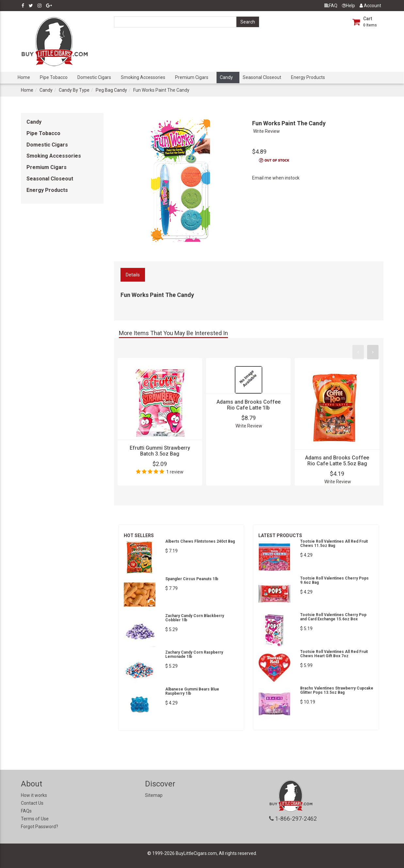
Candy (226, 77)
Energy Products (308, 77)
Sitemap (154, 795)
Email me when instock (276, 178)
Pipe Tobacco (54, 77)
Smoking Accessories (143, 77)
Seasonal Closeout (262, 77)
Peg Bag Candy (111, 90)
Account (370, 6)
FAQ (331, 6)
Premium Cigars (192, 77)
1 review (175, 472)
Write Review (267, 131)
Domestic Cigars (94, 77)
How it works (34, 795)
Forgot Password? (40, 827)
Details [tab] (133, 275)
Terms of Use (35, 819)
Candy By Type (74, 90)
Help (348, 6)
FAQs (26, 811)
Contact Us (32, 803)
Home (24, 77)
